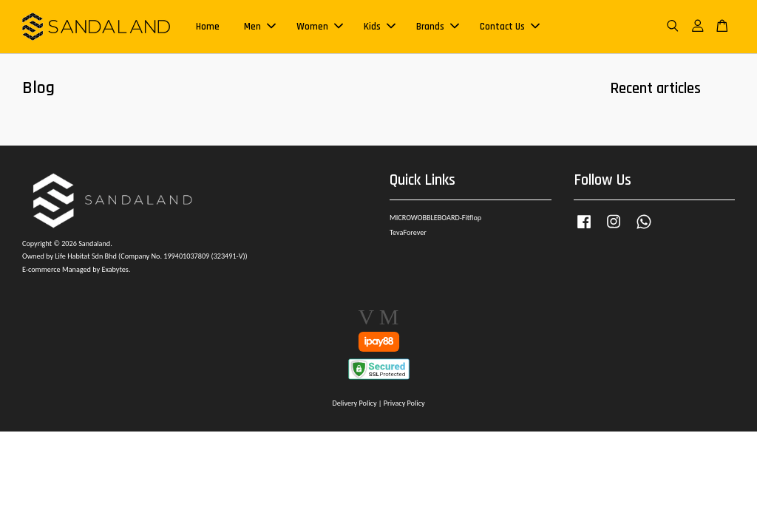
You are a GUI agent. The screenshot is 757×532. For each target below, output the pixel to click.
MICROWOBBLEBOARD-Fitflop (435, 218)
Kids (380, 27)
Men (260, 27)
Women (320, 27)
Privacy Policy (404, 403)
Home (208, 27)
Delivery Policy (354, 403)
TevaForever (408, 232)
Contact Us (510, 27)
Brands (438, 27)
